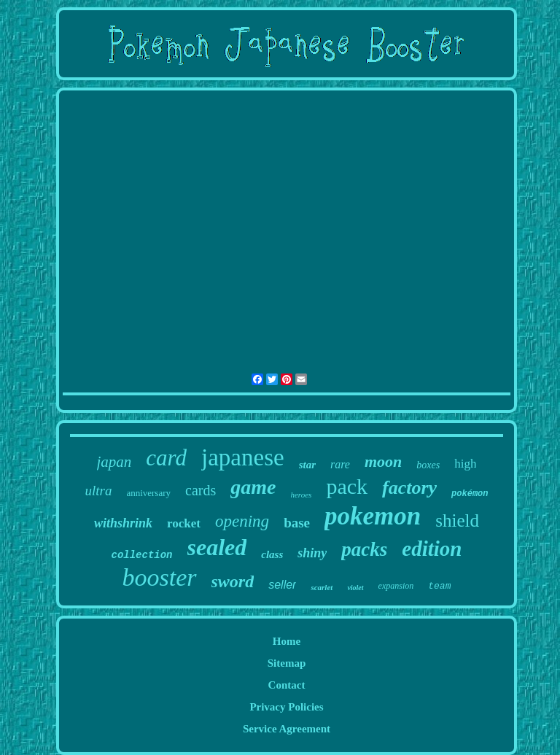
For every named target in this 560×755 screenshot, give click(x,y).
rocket (184, 523)
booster (160, 577)
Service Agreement (287, 729)
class (272, 554)
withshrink (123, 523)
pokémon (470, 494)
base (297, 523)
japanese (243, 457)
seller (282, 585)
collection (142, 555)
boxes (428, 465)
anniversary (148, 493)
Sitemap (287, 663)
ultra (98, 491)
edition (432, 549)
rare (340, 464)
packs (364, 549)
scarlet (322, 587)
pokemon (373, 516)
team (439, 586)
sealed (217, 547)
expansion (396, 586)
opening (242, 521)
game (253, 487)
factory (409, 488)
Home (287, 641)
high (465, 464)
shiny (312, 553)
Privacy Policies (286, 707)
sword (233, 581)
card (166, 458)
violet (355, 588)
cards (201, 490)
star (307, 465)
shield (457, 520)
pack (347, 486)
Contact (287, 685)
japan (114, 462)
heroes (301, 495)
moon (383, 461)
